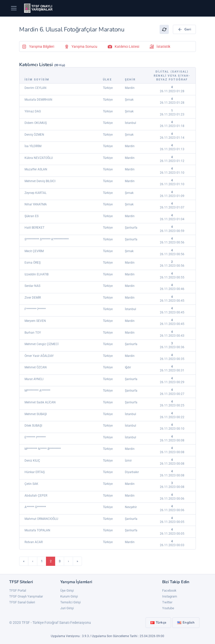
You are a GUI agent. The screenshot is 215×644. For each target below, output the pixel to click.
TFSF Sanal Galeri (22, 602)
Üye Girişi (67, 590)
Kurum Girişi (69, 596)
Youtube (168, 608)
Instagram (170, 596)
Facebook (169, 590)
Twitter (167, 602)
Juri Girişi (67, 608)
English (186, 623)
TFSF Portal (18, 590)
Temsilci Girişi (70, 602)
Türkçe (158, 623)
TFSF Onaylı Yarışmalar (26, 596)
